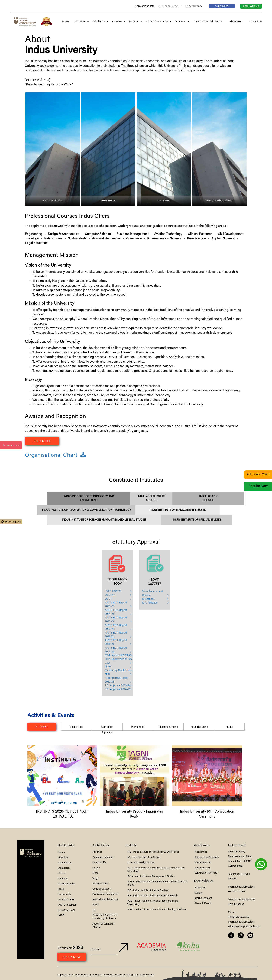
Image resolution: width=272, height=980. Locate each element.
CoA (107, 663)
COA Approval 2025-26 (118, 659)
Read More (42, 441)
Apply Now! (222, 6)
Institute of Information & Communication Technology (86, 510)
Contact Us (255, 22)
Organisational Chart (55, 456)
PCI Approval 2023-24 (118, 686)
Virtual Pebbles (146, 975)
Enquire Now (258, 486)
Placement (235, 22)
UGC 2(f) (110, 595)
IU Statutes (148, 599)
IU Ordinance (150, 603)
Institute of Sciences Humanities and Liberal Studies (104, 520)
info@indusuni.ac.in (238, 917)
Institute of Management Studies (178, 510)
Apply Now (72, 957)
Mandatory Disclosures (118, 671)
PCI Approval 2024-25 (118, 690)
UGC (108, 599)
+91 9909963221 (169, 6)
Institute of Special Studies (197, 520)
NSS (107, 674)
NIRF (108, 667)
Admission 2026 (258, 475)
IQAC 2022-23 (113, 592)
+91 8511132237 (193, 6)
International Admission (207, 22)
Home (66, 22)
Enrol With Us (251, 6)
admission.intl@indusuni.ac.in (244, 927)
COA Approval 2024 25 (118, 656)
